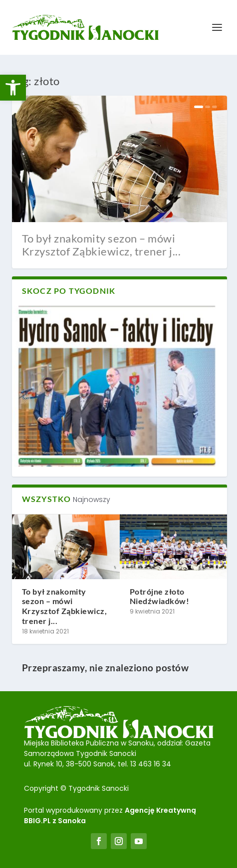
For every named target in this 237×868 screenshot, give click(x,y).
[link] (13, 88)
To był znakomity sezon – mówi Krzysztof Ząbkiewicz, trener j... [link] (102, 245)
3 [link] (215, 107)
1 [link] (199, 107)
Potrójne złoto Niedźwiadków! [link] (160, 596)
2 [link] (208, 107)
